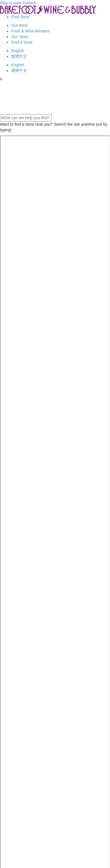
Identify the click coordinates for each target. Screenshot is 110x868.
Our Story (20, 37)
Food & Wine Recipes (30, 31)
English (18, 51)
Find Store (20, 17)
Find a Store (22, 42)
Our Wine (20, 25)
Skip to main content (18, 3)
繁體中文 (19, 56)
